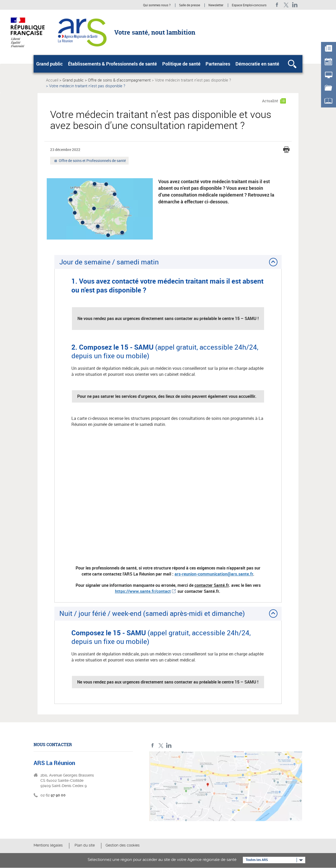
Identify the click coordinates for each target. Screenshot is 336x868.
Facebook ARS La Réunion (277, 5)
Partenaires (218, 64)
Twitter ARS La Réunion (286, 5)
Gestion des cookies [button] (123, 845)
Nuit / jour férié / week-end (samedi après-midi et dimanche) (152, 613)
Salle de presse (190, 5)
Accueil (52, 80)
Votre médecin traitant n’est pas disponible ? (193, 80)
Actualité (270, 101)
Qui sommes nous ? (157, 5)
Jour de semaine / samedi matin (109, 262)
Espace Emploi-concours (249, 5)
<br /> (168, 495)
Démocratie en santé (257, 64)
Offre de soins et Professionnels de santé (92, 161)
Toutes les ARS (257, 860)
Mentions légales (48, 845)
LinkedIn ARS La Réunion (295, 5)
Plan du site (85, 845)
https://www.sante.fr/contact (143, 591)
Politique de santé (181, 64)
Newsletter (216, 5)
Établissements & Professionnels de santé (112, 64)
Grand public (49, 64)
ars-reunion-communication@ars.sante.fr (214, 574)
